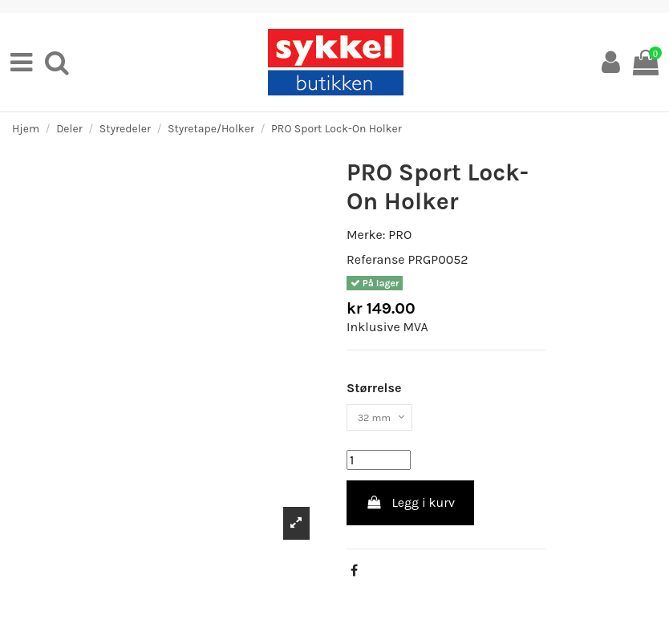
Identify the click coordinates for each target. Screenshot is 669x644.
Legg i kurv (410, 510)
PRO (400, 235)
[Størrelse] (388, 421)
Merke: (366, 235)
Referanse (376, 259)
